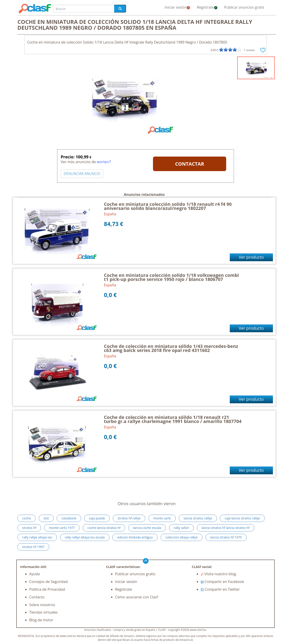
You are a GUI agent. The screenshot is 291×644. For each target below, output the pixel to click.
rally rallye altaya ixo (37, 537)
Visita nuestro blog (218, 574)
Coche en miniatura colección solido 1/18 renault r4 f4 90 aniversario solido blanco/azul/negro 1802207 (168, 206)
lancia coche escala (147, 528)
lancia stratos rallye (198, 518)
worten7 (104, 162)
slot (46, 518)
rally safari (181, 528)
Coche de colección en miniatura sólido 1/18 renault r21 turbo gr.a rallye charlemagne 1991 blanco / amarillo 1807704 (173, 419)
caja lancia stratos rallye (242, 518)
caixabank (69, 518)
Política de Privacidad (47, 589)
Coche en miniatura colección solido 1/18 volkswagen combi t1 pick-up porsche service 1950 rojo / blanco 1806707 (171, 277)
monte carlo (162, 518)
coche (27, 518)
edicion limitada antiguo (135, 537)
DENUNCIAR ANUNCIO (82, 174)
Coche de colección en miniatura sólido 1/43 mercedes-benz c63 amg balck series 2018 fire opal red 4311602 (171, 348)
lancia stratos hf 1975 (226, 537)
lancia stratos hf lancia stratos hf (226, 528)
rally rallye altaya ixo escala (85, 537)
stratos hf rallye (129, 518)
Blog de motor (41, 620)
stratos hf (29, 528)
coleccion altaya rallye (182, 537)
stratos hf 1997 (33, 547)
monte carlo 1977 (62, 528)
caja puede (97, 518)
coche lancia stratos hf (104, 528)
